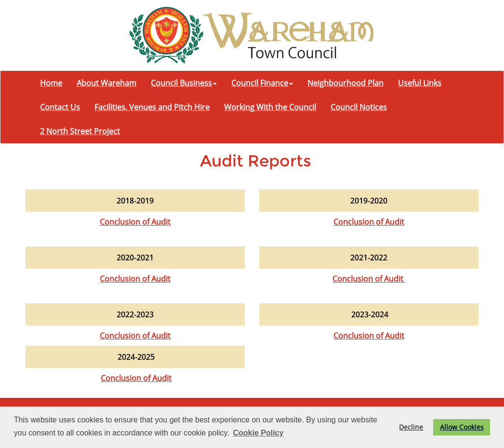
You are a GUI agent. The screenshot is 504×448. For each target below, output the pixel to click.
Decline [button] (411, 427)
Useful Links (420, 83)
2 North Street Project (80, 131)
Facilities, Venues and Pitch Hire (152, 107)
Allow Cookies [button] (462, 427)
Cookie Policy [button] (258, 433)
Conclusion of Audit (135, 222)
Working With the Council (270, 107)
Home (51, 83)
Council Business (184, 83)
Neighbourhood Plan (345, 83)
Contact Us (60, 107)
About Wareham (106, 83)
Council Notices (359, 107)
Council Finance (262, 83)
